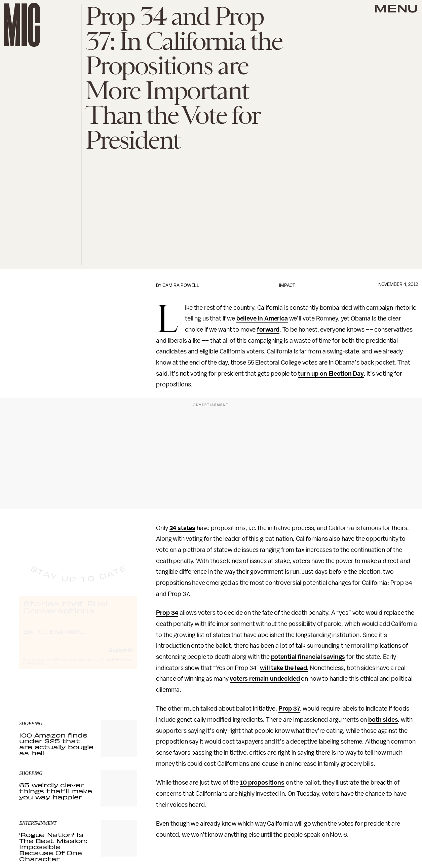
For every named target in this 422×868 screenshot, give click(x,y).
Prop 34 (167, 613)
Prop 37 (289, 709)
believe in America (262, 318)
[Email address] (78, 637)
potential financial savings (308, 657)
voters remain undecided (265, 679)
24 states (183, 528)
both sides (383, 720)
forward (268, 330)
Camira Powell (181, 285)
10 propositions (262, 783)
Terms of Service (113, 666)
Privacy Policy (33, 669)
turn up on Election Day (331, 374)
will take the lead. (284, 668)
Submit (120, 656)
